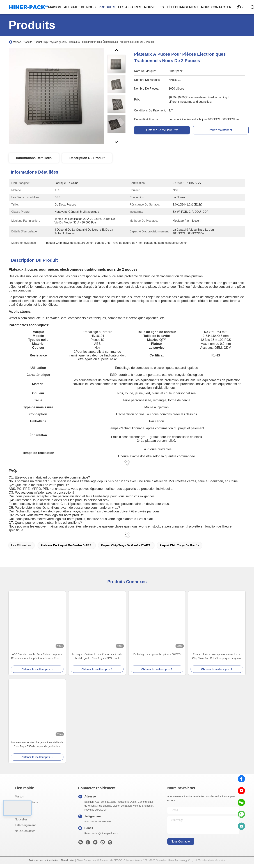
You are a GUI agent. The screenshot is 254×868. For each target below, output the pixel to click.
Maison (55, 7)
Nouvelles (21, 819)
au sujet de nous (80, 7)
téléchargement (182, 7)
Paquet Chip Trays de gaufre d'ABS (125, 545)
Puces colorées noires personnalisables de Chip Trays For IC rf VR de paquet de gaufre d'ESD (217, 656)
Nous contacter (25, 831)
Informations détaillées (34, 158)
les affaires (130, 7)
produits (107, 7)
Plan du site (67, 860)
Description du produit (87, 158)
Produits (27, 42)
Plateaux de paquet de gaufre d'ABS (66, 545)
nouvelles (154, 7)
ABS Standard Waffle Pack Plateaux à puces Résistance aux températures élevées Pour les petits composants (37, 656)
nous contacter (216, 7)
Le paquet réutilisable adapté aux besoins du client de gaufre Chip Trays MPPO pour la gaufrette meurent (97, 656)
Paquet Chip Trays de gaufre (50, 42)
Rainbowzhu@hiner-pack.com (101, 833)
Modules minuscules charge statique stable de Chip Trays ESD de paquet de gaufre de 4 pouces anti (37, 745)
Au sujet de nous (26, 802)
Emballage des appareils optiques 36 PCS (157, 654)
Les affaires (22, 814)
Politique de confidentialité (43, 860)
